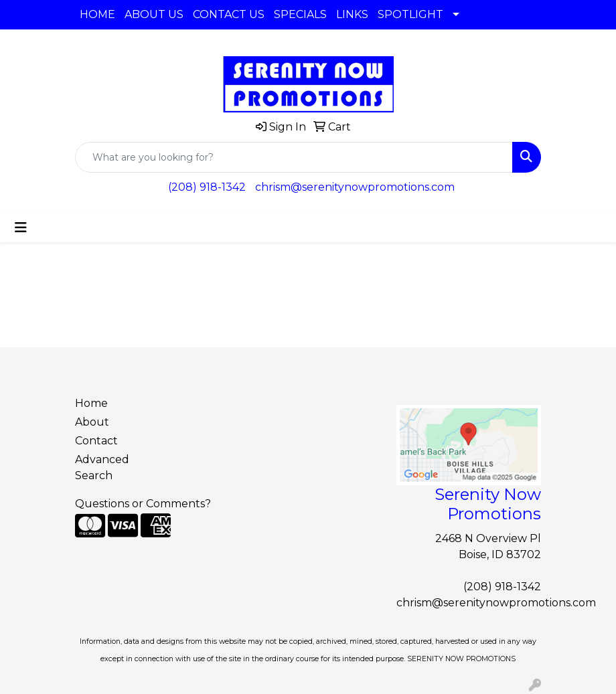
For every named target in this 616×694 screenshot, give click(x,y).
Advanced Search (102, 467)
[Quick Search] (294, 157)
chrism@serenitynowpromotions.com (355, 187)
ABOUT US (154, 14)
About (92, 422)
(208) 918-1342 (207, 187)
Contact (96, 441)
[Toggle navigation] (21, 228)
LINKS (352, 14)
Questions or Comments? (143, 504)
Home (91, 403)
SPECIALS (300, 14)
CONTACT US (229, 14)
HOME (97, 14)
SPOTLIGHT (410, 14)
